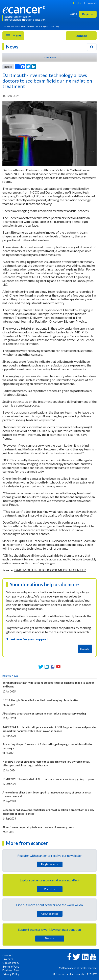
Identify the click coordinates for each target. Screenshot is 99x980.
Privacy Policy (11, 974)
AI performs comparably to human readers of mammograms (38, 827)
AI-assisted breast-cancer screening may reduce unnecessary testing (44, 714)
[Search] (92, 47)
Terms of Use (11, 966)
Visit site (49, 889)
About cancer (49, 914)
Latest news (50, 57)
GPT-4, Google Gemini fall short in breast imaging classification (41, 700)
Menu (13, 36)
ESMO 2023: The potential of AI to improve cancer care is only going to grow (48, 779)
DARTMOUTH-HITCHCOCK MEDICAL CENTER (50, 570)
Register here (50, 864)
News (12, 47)
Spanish (92, 3)
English (78, 3)
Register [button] (88, 14)
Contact (8, 955)
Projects (8, 959)
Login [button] (73, 14)
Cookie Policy (11, 963)
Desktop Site (11, 970)
